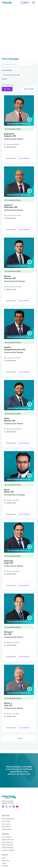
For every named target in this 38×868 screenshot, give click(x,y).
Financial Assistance (8, 848)
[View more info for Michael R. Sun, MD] (19, 609)
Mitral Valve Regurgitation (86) (11, 75)
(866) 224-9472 (11, 147)
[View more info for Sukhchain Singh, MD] (19, 537)
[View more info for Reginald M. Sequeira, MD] (19, 110)
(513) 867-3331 (11, 503)
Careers (4, 863)
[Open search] (25, 3)
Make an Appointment (8, 819)
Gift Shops (5, 866)
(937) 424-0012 (11, 218)
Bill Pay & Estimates (7, 845)
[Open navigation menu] (34, 3)
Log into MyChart (24, 158)
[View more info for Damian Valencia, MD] (19, 253)
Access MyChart (7, 837)
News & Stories (6, 827)
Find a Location (6, 824)
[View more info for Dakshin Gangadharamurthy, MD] (19, 324)
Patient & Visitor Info (8, 840)
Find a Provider (6, 821)
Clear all (4, 79)
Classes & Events (7, 829)
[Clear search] (34, 64)
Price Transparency (7, 842)
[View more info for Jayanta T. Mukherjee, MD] (19, 182)
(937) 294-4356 (11, 645)
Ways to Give (6, 861)
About (4, 858)
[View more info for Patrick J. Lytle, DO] (19, 680)
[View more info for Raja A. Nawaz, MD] (19, 466)
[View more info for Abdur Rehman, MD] (19, 395)
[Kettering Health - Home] (7, 3)
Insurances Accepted (8, 850)
